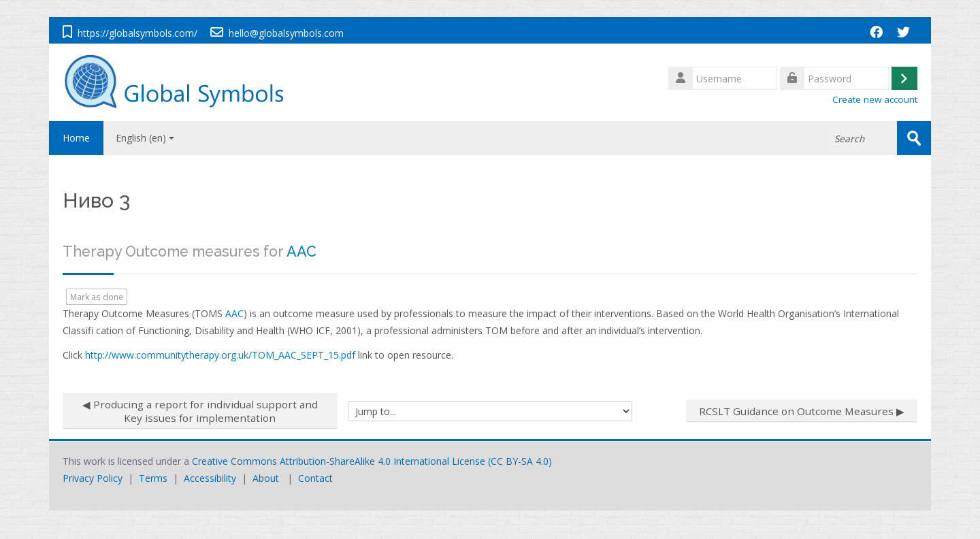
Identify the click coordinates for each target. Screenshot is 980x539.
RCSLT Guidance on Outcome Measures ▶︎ (802, 411)
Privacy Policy (93, 478)
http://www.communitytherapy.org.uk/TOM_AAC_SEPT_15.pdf (220, 355)
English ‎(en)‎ (145, 138)
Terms (153, 478)
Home (76, 138)
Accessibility (210, 478)
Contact (315, 478)
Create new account (875, 99)
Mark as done (97, 297)
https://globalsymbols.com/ (137, 33)
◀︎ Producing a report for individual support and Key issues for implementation (200, 411)
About (266, 478)
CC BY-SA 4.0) (521, 461)
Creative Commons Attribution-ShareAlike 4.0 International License (339, 461)
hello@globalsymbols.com (286, 33)
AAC (301, 251)
